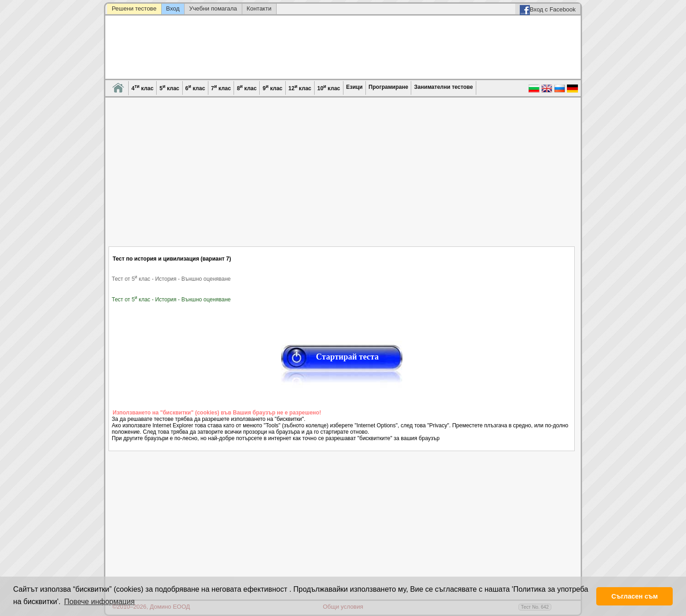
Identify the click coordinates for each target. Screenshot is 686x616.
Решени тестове (134, 8)
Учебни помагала (213, 8)
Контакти (259, 8)
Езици (354, 87)
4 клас (142, 88)
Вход (173, 8)
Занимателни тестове (443, 87)
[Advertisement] (342, 178)
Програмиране (388, 87)
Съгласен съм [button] (634, 596)
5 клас (169, 88)
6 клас (195, 88)
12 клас (300, 88)
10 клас (329, 88)
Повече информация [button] (99, 602)
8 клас (247, 88)
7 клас (221, 88)
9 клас (272, 88)
